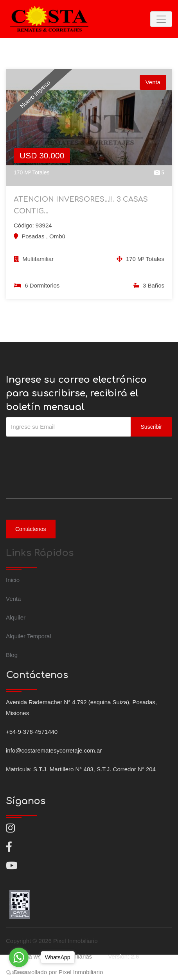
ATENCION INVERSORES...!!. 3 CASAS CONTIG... (81, 205)
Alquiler (16, 617)
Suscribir (151, 427)
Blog (12, 655)
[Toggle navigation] (161, 19)
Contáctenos (31, 529)
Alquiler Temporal (29, 636)
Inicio (13, 580)
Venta (13, 599)
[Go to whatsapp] (19, 957)
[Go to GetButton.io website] (19, 972)
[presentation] (65, 452)
